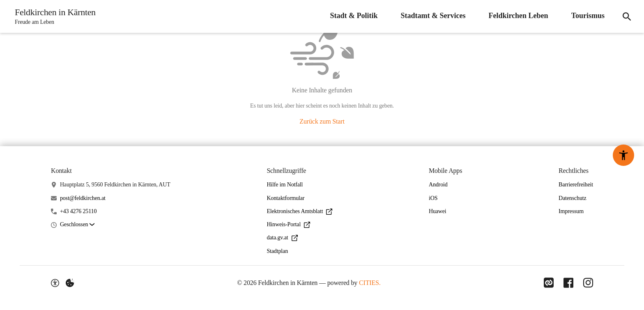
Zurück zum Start (322, 121)
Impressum (571, 211)
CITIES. (370, 283)
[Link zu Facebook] (568, 283)
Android (438, 185)
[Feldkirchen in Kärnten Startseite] (53, 16)
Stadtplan (277, 251)
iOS (433, 198)
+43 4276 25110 (78, 211)
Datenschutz (573, 198)
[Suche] (627, 16)
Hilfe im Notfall (285, 185)
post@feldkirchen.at (83, 198)
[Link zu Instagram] (588, 283)
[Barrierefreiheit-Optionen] (55, 283)
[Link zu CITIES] (549, 283)
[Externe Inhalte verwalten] (70, 283)
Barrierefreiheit (576, 185)
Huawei (438, 211)
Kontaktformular (285, 198)
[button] (77, 225)
